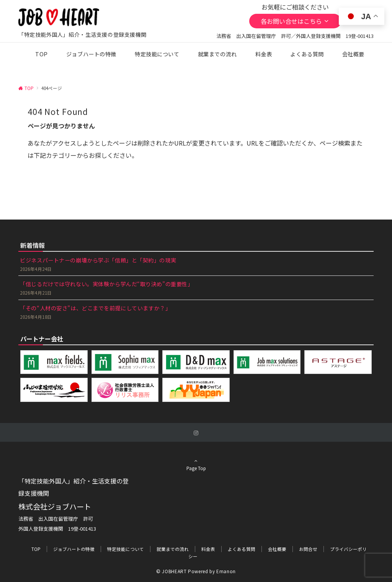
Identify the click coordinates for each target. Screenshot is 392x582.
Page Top (196, 467)
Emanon (226, 571)
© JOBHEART (171, 571)
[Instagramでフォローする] (196, 433)
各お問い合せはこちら (295, 21)
